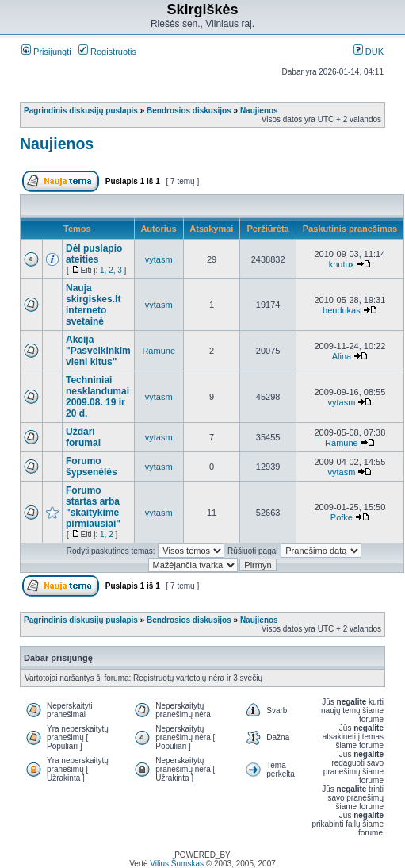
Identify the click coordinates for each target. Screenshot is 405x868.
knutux (342, 264)
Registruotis (107, 52)
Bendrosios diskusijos (189, 111)
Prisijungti (46, 52)
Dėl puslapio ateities (94, 254)
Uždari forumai (83, 437)
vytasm (159, 259)
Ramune (159, 351)
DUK (369, 52)
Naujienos (259, 111)
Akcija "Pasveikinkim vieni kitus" (98, 351)
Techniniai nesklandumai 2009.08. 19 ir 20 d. (97, 397)
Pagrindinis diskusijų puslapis (81, 111)
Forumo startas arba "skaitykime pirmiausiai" (93, 507)
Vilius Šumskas (177, 864)
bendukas (342, 310)
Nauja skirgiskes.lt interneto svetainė (93, 305)
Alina (342, 356)
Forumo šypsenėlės (92, 467)
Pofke (342, 517)
